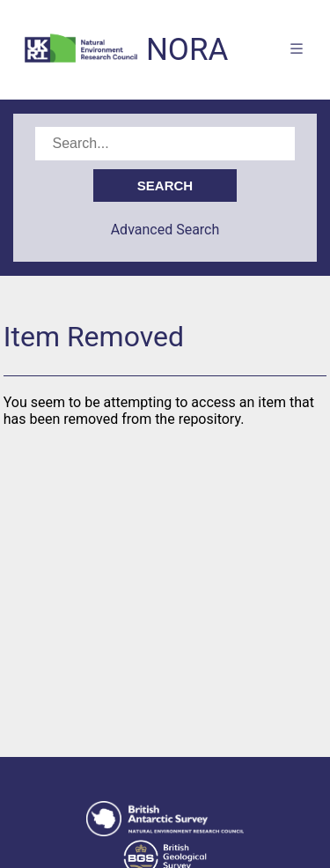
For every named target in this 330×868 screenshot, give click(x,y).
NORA (187, 50)
